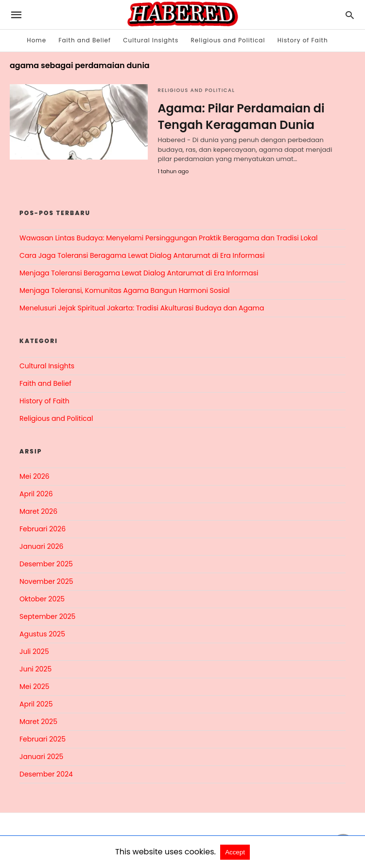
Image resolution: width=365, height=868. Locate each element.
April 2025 (36, 704)
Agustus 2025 (42, 634)
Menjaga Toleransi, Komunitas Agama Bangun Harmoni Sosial (124, 290)
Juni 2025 (35, 669)
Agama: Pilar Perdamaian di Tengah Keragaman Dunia (241, 117)
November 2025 (46, 581)
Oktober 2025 (42, 599)
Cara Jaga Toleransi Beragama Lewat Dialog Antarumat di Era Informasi (142, 255)
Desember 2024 (46, 774)
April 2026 (36, 494)
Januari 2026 (41, 546)
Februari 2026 (43, 529)
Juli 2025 (34, 651)
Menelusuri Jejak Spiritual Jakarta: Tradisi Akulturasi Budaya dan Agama (142, 308)
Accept (235, 852)
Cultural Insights (151, 40)
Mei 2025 (35, 687)
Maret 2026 (38, 511)
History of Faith (303, 40)
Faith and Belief (85, 40)
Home (36, 40)
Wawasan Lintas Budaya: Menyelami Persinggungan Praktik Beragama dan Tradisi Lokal (169, 238)
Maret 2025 (38, 722)
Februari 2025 (43, 739)
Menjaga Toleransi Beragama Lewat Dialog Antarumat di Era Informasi (139, 273)
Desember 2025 (46, 564)
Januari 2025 (41, 757)
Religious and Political (228, 40)
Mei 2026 (35, 476)
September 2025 (47, 616)
